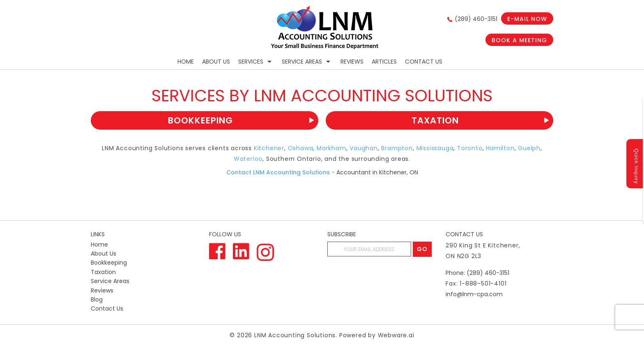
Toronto (470, 148)
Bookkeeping (241, 120)
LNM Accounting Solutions (295, 335)
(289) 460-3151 (476, 19)
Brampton (397, 148)
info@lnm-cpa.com (474, 294)
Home (186, 62)
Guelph (529, 148)
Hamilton (500, 148)
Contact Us (424, 62)
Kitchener (269, 148)
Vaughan (364, 148)
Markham (331, 148)
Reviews (352, 62)
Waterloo (248, 159)
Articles (384, 62)
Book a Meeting (519, 40)
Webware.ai (396, 335)
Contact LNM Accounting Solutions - (281, 172)
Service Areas (302, 62)
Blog (97, 299)
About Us (216, 62)
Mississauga (435, 148)
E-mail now (527, 19)
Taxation (480, 120)
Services (251, 62)
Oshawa (301, 148)
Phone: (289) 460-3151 (477, 273)
